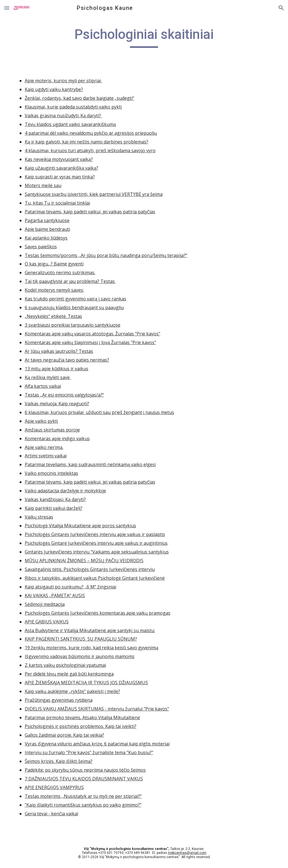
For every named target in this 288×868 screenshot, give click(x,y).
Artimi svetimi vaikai (46, 456)
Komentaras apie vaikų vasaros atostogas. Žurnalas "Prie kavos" (93, 334)
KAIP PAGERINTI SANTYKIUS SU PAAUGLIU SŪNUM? (81, 639)
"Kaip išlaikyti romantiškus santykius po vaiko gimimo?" (83, 805)
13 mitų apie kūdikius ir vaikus (57, 369)
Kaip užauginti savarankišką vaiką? (61, 168)
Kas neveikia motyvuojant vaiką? (59, 159)
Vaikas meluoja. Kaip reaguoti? (57, 404)
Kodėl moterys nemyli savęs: (54, 290)
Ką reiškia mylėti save (48, 377)
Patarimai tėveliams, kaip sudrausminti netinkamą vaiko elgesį (90, 464)
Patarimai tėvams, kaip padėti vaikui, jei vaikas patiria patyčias (90, 212)
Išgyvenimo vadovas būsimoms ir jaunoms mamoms (80, 656)
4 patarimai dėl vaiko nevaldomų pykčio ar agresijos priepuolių (91, 133)
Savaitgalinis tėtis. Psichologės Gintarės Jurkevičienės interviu (90, 569)
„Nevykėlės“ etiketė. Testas (53, 316)
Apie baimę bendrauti (47, 229)
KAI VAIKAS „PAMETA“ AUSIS (55, 595)
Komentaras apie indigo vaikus (57, 439)
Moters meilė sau (43, 185)
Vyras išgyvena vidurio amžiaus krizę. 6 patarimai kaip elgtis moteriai (97, 744)
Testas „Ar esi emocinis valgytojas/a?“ (64, 395)
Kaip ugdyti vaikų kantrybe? (54, 89)
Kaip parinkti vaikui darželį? (54, 508)
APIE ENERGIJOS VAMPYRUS (54, 787)
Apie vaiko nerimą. (44, 447)
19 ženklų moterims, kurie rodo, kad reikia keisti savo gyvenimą (92, 648)
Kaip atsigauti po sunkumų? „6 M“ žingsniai (70, 587)
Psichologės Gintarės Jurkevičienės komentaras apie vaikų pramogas (98, 613)
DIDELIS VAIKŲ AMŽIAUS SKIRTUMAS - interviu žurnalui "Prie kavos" (97, 709)
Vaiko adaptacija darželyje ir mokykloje (65, 491)
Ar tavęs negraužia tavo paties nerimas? (67, 360)
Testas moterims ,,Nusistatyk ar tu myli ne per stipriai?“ (83, 796)
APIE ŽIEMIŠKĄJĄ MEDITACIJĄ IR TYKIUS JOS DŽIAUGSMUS (86, 683)
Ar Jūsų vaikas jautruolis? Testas (59, 351)
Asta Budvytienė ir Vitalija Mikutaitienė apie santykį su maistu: (90, 630)
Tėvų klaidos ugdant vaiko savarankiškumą (70, 124)
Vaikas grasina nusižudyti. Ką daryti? (63, 116)
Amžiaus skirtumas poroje (52, 430)
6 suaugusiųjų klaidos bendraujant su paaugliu (74, 307)
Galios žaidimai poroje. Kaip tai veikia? (64, 735)
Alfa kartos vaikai (43, 386)
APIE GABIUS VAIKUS (47, 622)
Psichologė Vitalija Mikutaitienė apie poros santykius (80, 526)
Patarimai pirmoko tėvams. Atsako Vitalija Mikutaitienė (82, 718)
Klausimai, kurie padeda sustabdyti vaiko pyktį (73, 107)
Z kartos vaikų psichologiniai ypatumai (65, 665)
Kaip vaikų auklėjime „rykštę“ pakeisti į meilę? (72, 691)
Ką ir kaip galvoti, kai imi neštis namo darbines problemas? (86, 142)
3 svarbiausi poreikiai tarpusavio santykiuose (73, 325)
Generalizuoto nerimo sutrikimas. (60, 273)
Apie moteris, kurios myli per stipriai (63, 81)
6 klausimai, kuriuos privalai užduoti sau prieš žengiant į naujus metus (99, 412)
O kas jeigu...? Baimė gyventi (54, 264)
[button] (7, 8)
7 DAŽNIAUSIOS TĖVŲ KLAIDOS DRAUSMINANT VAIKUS (84, 779)
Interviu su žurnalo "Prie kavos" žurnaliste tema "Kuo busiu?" (89, 752)
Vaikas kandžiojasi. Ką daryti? (55, 499)
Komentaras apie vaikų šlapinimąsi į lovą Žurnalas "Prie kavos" (90, 342)
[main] (144, 37)
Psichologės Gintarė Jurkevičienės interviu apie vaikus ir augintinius (96, 543)
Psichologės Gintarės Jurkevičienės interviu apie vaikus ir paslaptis (95, 534)
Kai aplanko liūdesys (46, 238)
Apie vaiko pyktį (41, 421)
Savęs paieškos (41, 247)
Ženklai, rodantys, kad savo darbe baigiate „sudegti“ (79, 98)
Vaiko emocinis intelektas (51, 473)
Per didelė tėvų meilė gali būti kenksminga (69, 674)
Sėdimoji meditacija (45, 604)
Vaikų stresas (39, 517)
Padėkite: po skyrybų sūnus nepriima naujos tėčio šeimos (85, 770)
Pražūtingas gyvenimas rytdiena (59, 700)
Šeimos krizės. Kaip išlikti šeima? (59, 761)
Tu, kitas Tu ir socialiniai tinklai (57, 203)
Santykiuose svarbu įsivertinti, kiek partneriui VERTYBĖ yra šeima (94, 194)
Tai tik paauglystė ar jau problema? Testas (70, 281)
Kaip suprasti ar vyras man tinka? (60, 177)
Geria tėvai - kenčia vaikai (51, 814)
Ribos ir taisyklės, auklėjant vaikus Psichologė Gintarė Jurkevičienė (95, 578)
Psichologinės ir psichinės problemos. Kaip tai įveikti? (81, 726)
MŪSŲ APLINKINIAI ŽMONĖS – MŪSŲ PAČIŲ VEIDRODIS (84, 561)
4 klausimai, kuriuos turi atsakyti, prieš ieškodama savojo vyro (90, 150)
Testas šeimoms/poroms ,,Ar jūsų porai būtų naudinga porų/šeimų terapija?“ (106, 255)
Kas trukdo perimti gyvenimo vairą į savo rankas (76, 299)
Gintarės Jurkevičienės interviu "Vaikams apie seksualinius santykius (97, 552)
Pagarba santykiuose (47, 220)
